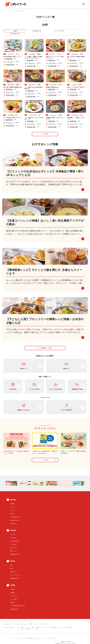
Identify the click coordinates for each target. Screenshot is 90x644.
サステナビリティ (15, 593)
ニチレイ (16, 621)
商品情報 (12, 501)
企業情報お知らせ (15, 606)
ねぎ (60, 82)
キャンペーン (13, 508)
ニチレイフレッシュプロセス (64, 625)
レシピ (11, 11)
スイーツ (11, 52)
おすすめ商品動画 (15, 538)
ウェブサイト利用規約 (27, 635)
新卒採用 (12, 600)
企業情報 (13, 582)
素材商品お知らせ (15, 576)
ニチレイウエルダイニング (22, 626)
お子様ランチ (13, 113)
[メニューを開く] (84, 4)
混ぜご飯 (11, 82)
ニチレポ (13, 532)
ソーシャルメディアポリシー (50, 635)
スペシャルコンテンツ (16, 572)
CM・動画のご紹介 (15, 514)
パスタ (74, 82)
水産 (11, 562)
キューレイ (19, 625)
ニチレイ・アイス (29, 625)
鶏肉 (39, 52)
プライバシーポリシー (36, 635)
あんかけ (75, 52)
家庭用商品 (13, 497)
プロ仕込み (13, 535)
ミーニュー (34, 626)
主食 (80, 82)
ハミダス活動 (13, 596)
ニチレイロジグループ (26, 621)
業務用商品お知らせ (15, 551)
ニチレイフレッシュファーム (48, 625)
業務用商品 (13, 527)
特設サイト (13, 511)
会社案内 (12, 586)
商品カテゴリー (14, 545)
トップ (5, 11)
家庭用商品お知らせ (15, 517)
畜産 (11, 566)
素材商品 (13, 558)
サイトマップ (17, 635)
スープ (53, 52)
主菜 (40, 113)
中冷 (37, 625)
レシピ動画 (13, 541)
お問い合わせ (13, 521)
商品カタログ (13, 548)
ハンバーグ (33, 113)
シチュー (53, 113)
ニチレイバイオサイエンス (40, 621)
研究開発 (12, 590)
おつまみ (32, 52)
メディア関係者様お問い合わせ (18, 603)
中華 (81, 52)
